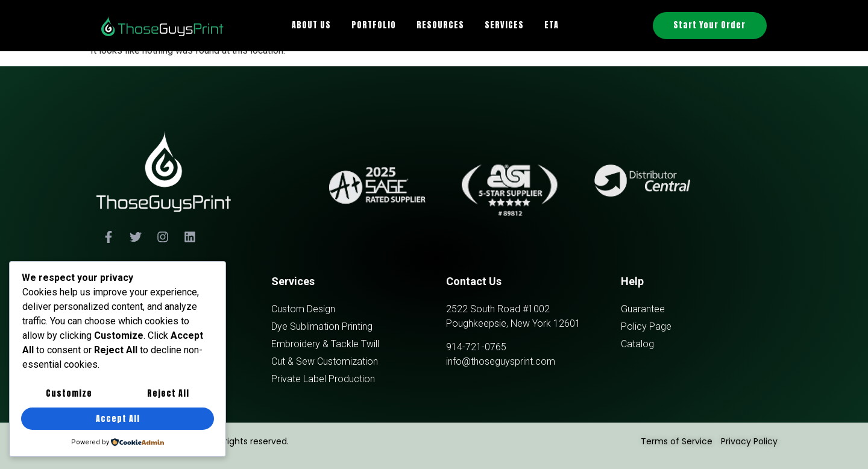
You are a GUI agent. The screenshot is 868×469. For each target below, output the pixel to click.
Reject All (168, 394)
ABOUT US (311, 25)
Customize (69, 394)
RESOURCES (440, 25)
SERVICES (504, 25)
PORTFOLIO (374, 25)
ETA (552, 25)
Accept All (118, 419)
